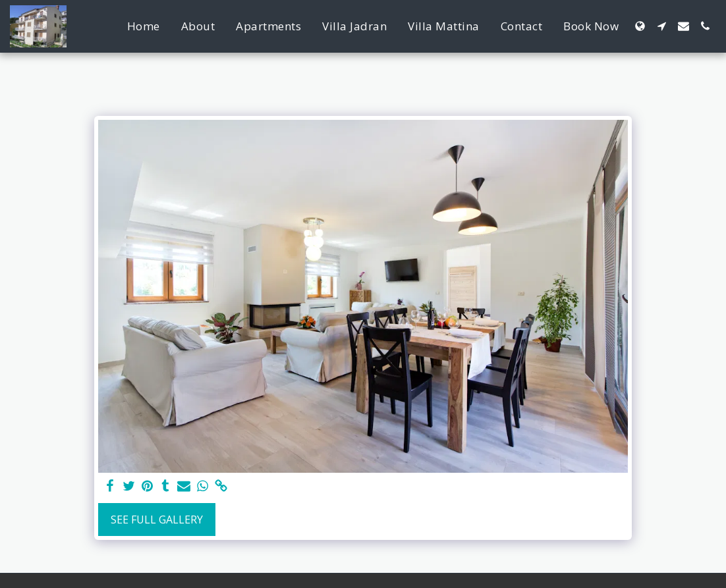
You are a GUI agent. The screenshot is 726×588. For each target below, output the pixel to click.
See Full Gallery (157, 520)
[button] (662, 26)
